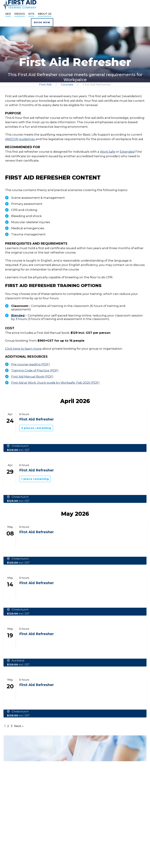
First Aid (45, 84)
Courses (67, 84)
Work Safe (108, 152)
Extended (127, 152)
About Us (45, 14)
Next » (19, 726)
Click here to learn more (23, 349)
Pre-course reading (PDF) (31, 364)
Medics (20, 14)
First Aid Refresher (36, 419)
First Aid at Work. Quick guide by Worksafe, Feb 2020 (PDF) (55, 383)
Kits (31, 14)
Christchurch (20, 446)
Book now (42, 22)
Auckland (18, 660)
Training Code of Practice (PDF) (35, 370)
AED (8, 14)
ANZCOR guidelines (20, 139)
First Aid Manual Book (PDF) (32, 377)
